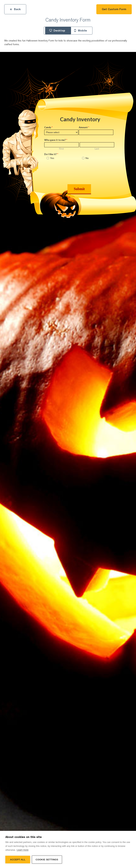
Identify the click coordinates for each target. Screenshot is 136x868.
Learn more (22, 850)
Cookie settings (47, 860)
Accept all (18, 860)
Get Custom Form (114, 9)
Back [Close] (15, 9)
